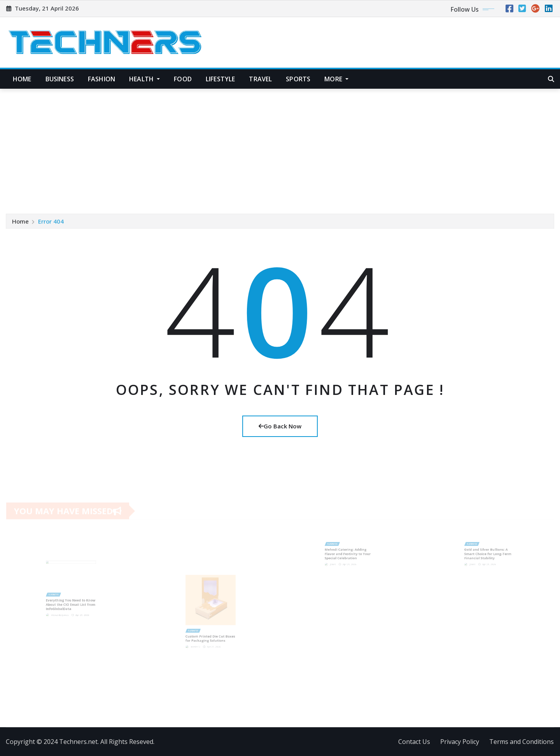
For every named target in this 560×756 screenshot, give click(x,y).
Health (144, 79)
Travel (260, 79)
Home (22, 79)
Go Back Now (280, 426)
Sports (298, 79)
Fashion (101, 79)
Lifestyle (220, 79)
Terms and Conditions (521, 742)
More (336, 79)
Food (183, 79)
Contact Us (414, 742)
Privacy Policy (460, 742)
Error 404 (51, 222)
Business (60, 79)
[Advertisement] (280, 147)
